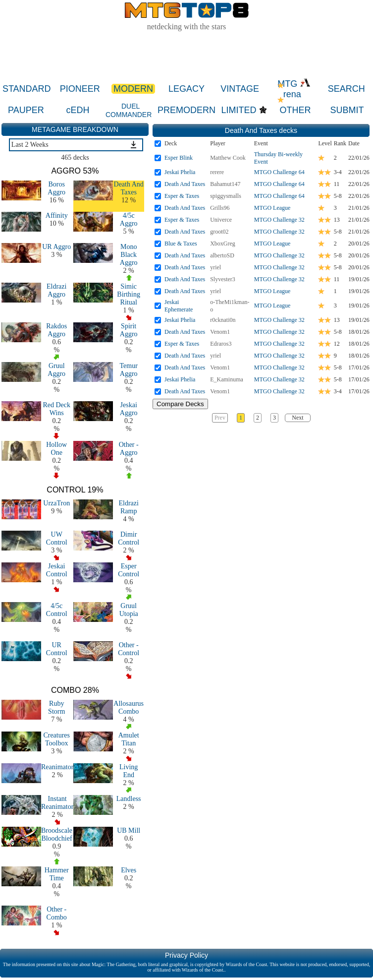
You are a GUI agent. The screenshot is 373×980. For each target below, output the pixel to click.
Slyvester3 (223, 279)
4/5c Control (57, 610)
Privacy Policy (186, 955)
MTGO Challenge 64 (279, 172)
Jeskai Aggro (129, 409)
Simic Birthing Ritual (129, 294)
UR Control (57, 649)
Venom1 (220, 332)
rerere (217, 172)
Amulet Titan (129, 739)
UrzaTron (56, 503)
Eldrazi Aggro (56, 290)
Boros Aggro (56, 188)
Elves (129, 870)
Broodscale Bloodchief (57, 834)
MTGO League (272, 208)
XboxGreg (223, 244)
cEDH (78, 110)
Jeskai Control (57, 570)
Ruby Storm (56, 707)
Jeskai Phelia (180, 172)
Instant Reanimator (57, 803)
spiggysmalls (226, 196)
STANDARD (27, 89)
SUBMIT (347, 110)
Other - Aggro (129, 449)
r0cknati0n (223, 320)
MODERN (133, 89)
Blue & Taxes (181, 244)
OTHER (295, 110)
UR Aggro (56, 247)
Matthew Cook (228, 158)
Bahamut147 (225, 184)
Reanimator (57, 767)
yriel (215, 267)
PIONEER (80, 89)
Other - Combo (57, 913)
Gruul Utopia (129, 610)
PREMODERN (186, 110)
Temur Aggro (129, 370)
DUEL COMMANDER (129, 110)
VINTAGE (240, 89)
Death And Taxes (129, 188)
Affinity (57, 215)
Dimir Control (129, 538)
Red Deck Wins (56, 409)
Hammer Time (57, 874)
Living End (129, 771)
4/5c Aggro (129, 219)
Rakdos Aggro (56, 330)
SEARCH (346, 89)
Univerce (221, 220)
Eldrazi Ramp (128, 507)
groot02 (219, 232)
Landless (129, 799)
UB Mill (129, 830)
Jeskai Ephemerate (179, 306)
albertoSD (222, 255)
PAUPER (26, 110)
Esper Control (129, 570)
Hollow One (56, 449)
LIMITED (239, 110)
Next (297, 418)
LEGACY (186, 89)
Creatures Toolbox (56, 739)
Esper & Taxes (182, 196)
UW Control (57, 538)
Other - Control (129, 649)
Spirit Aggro (129, 330)
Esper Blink (179, 158)
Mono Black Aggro (129, 255)
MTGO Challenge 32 (279, 220)
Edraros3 (221, 344)
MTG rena (294, 89)
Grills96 (220, 208)
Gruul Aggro (56, 370)
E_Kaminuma (227, 379)
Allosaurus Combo (129, 707)
